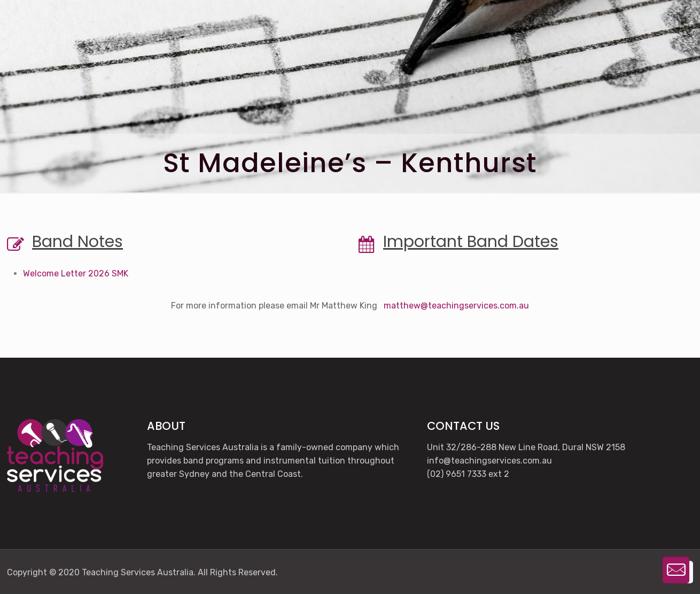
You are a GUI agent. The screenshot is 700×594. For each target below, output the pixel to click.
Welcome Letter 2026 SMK (76, 273)
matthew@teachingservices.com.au (456, 306)
